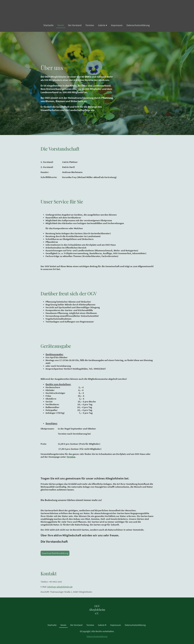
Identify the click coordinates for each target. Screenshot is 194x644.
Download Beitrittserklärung (55, 553)
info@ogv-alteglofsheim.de (60, 587)
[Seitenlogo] (97, 617)
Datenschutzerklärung (97, 636)
